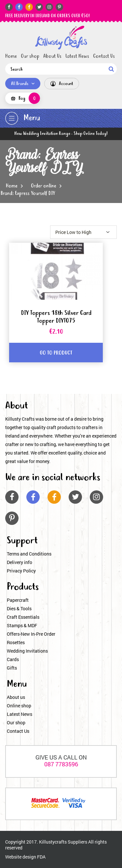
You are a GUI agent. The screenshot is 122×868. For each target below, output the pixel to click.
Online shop (19, 706)
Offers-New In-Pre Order (31, 634)
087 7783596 (61, 764)
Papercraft (18, 600)
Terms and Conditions (29, 554)
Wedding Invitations (27, 651)
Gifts (12, 668)
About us (16, 697)
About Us (52, 56)
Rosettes (16, 642)
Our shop (30, 56)
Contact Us (104, 56)
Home (11, 56)
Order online (44, 186)
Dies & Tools (19, 608)
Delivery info (20, 562)
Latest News (77, 56)
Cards (13, 659)
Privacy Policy (21, 571)
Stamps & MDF (22, 625)
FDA (41, 857)
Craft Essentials (23, 617)
